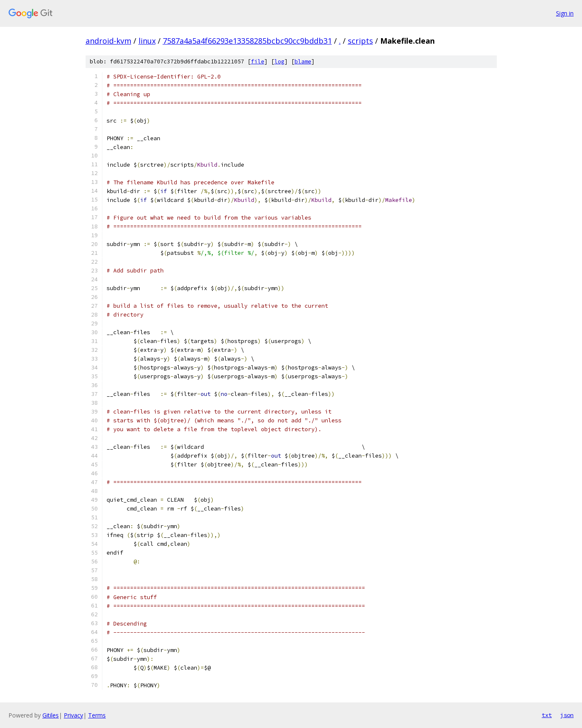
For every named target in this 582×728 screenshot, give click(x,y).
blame (303, 62)
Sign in (565, 13)
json (567, 715)
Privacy (73, 715)
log (279, 62)
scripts (360, 41)
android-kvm (108, 41)
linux (147, 41)
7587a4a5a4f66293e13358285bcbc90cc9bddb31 (247, 41)
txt (547, 715)
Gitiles (51, 715)
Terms (97, 715)
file (258, 62)
